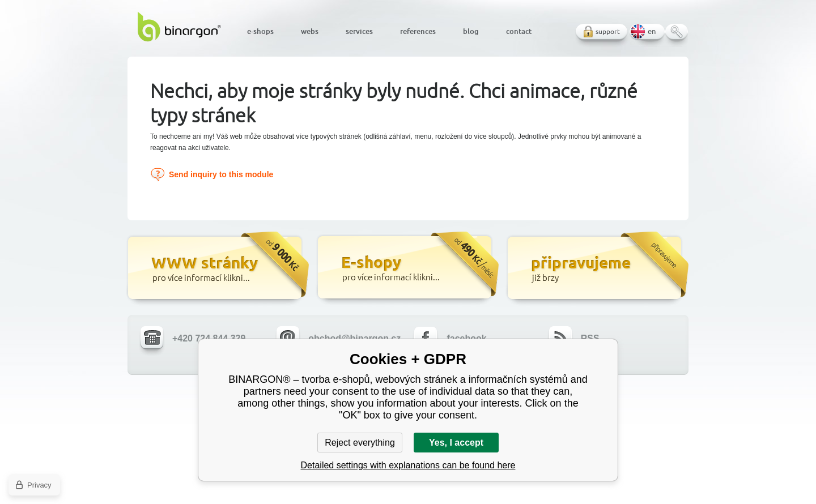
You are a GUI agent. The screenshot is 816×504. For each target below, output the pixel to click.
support (608, 31)
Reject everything (360, 443)
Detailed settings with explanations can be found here (408, 465)
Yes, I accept (456, 443)
